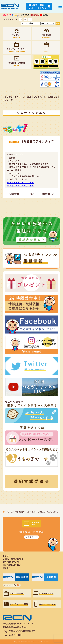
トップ (6, 556)
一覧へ (31, 194)
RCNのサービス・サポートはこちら (37, 6)
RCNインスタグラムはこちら (20, 186)
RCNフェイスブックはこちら (20, 182)
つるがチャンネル (13, 97)
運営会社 (7, 568)
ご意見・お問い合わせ (13, 559)
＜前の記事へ (15, 194)
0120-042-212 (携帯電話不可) (23, 631)
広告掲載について (11, 562)
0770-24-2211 (15, 635)
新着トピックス (35, 97)
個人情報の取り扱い (13, 565)
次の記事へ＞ (48, 194)
